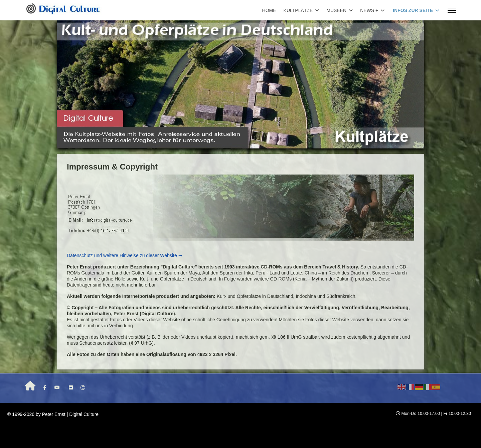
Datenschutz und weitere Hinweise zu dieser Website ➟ (125, 255)
